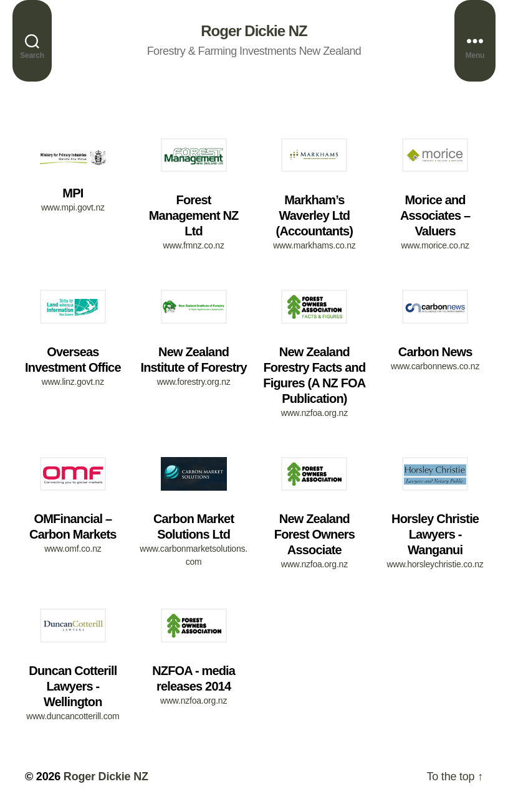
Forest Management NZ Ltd (194, 215)
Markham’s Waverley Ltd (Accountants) (315, 215)
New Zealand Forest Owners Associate (314, 534)
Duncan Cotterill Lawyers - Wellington (73, 686)
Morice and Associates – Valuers (435, 215)
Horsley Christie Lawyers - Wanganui (435, 534)
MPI (73, 193)
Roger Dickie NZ (254, 31)
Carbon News (435, 352)
